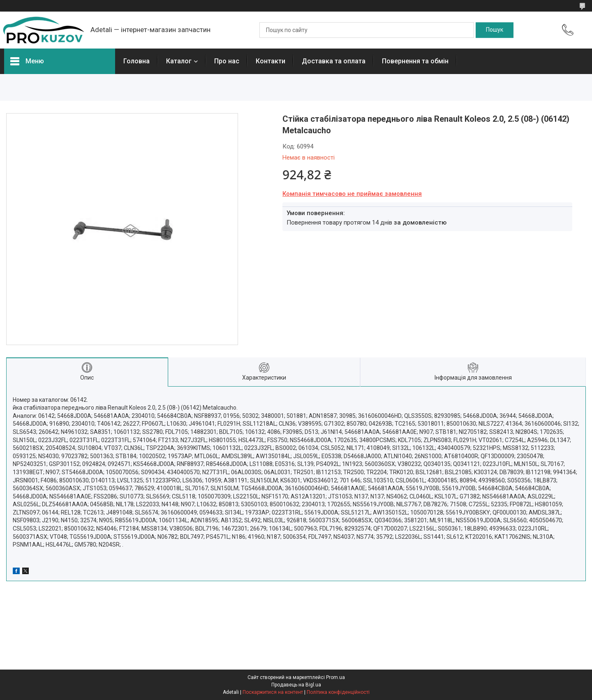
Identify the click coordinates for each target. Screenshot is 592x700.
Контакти (271, 61)
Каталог (179, 61)
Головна (136, 61)
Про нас (227, 61)
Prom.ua (335, 677)
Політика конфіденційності (338, 692)
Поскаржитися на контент (273, 692)
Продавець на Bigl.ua (296, 685)
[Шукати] (495, 30)
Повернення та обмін (415, 61)
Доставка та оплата (334, 61)
